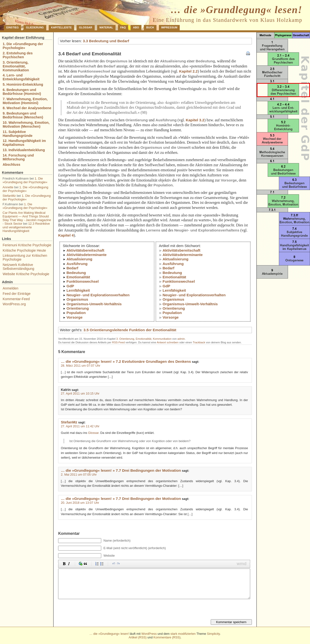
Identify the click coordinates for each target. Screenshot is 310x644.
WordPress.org (14, 304)
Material (106, 27)
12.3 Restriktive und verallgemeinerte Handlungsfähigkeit (26, 227)
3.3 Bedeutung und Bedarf (106, 41)
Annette (8, 187)
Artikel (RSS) (138, 637)
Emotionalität (78, 277)
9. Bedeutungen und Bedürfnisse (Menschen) (23, 115)
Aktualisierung (79, 259)
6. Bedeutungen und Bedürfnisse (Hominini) (22, 92)
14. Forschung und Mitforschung (18, 157)
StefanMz (69, 422)
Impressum (169, 27)
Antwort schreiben (168, 342)
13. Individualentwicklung (24, 150)
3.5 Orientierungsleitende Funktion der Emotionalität (130, 330)
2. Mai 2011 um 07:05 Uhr (79, 475)
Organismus (77, 299)
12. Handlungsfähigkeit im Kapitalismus (24, 143)
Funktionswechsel (82, 281)
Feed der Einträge (17, 294)
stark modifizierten (183, 634)
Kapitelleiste (62, 27)
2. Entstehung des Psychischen (18, 55)
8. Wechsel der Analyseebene (27, 108)
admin (181, 339)
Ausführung (77, 264)
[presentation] (95, 610)
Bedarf (72, 268)
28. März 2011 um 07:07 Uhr (81, 366)
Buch (150, 27)
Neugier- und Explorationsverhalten (98, 295)
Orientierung (77, 308)
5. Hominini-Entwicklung (23, 84)
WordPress (149, 634)
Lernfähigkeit (78, 290)
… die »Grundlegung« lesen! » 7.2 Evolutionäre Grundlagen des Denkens (126, 361)
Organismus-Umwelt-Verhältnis (94, 304)
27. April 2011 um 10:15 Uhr (80, 393)
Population (76, 313)
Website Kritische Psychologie (26, 274)
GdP (70, 286)
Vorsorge (74, 317)
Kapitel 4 (66, 235)
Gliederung (35, 27)
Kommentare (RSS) (167, 637)
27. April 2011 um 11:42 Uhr (80, 426)
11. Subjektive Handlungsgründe (18, 134)
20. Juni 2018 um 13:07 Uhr (80, 503)
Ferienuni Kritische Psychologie (27, 245)
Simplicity (213, 634)
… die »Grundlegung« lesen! (236, 10)
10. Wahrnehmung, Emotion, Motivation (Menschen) (26, 124)
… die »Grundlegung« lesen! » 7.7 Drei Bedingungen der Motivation (121, 470)
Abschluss (12, 165)
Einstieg (12, 27)
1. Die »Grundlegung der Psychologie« (23, 46)
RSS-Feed (118, 342)
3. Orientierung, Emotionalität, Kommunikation (144, 339)
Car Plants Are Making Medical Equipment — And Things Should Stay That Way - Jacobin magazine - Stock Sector (27, 218)
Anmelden (11, 288)
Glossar (85, 27)
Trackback (199, 342)
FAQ (123, 27)
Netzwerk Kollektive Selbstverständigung (18, 267)
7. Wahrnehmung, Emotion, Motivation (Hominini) (25, 101)
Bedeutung (76, 273)
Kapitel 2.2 (188, 71)
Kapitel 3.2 (195, 120)
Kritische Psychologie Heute (24, 250)
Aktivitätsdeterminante (86, 255)
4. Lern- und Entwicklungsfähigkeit (21, 77)
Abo (136, 27)
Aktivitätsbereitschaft (85, 250)
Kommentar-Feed (16, 299)
